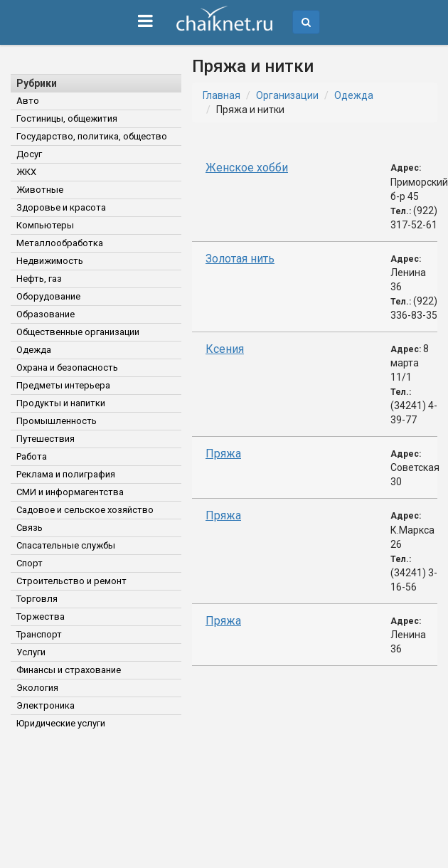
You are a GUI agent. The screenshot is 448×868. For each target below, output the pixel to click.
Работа (32, 456)
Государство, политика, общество (92, 136)
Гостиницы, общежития (67, 118)
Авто (28, 101)
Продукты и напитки (61, 403)
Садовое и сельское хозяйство (85, 510)
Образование (46, 314)
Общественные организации (78, 332)
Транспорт (39, 634)
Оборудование (48, 296)
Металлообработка (60, 243)
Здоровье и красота (61, 207)
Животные (40, 190)
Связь (30, 528)
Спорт (30, 563)
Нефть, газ (39, 279)
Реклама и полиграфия (66, 474)
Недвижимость (50, 261)
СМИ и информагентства (70, 492)
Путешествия (46, 439)
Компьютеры (45, 225)
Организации (287, 95)
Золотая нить (240, 259)
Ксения (225, 349)
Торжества (41, 616)
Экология (37, 688)
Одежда (34, 350)
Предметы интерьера (63, 385)
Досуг (29, 154)
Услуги (31, 652)
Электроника (46, 705)
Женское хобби (247, 168)
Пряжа (223, 454)
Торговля (37, 599)
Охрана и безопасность (67, 367)
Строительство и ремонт (71, 581)
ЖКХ (26, 172)
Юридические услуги (61, 723)
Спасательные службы (66, 545)
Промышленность (57, 421)
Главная (222, 95)
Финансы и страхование (69, 670)
